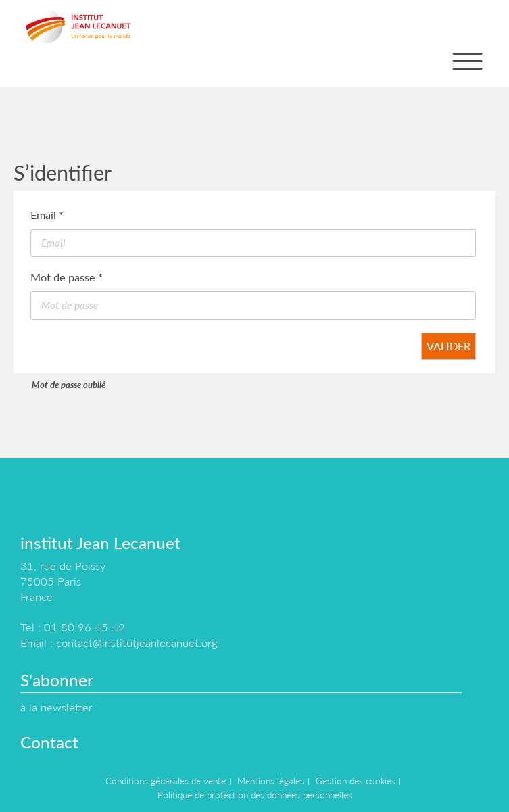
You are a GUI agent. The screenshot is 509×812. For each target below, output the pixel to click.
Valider (449, 346)
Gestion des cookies (356, 781)
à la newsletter (56, 707)
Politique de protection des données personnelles (255, 795)
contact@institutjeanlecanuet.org (137, 643)
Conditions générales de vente (166, 781)
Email (47, 215)
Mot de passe (67, 277)
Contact (49, 742)
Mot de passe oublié (69, 385)
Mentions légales (271, 781)
